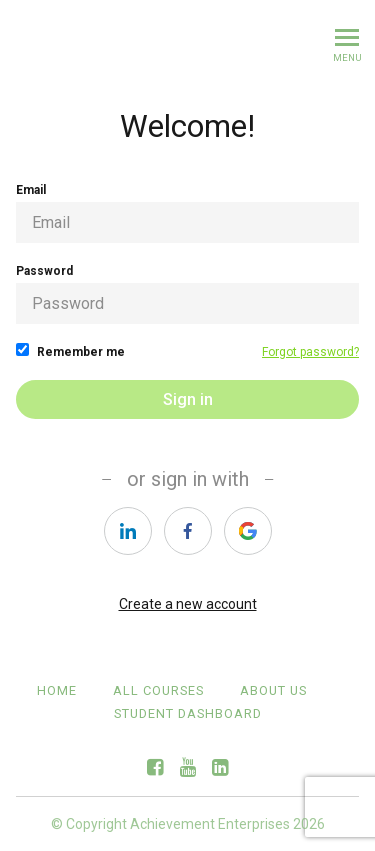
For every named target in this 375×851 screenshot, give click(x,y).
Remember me (70, 351)
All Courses (158, 690)
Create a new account (188, 604)
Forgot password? (310, 352)
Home (57, 690)
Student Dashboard (188, 713)
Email (187, 213)
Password (187, 294)
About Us (273, 690)
